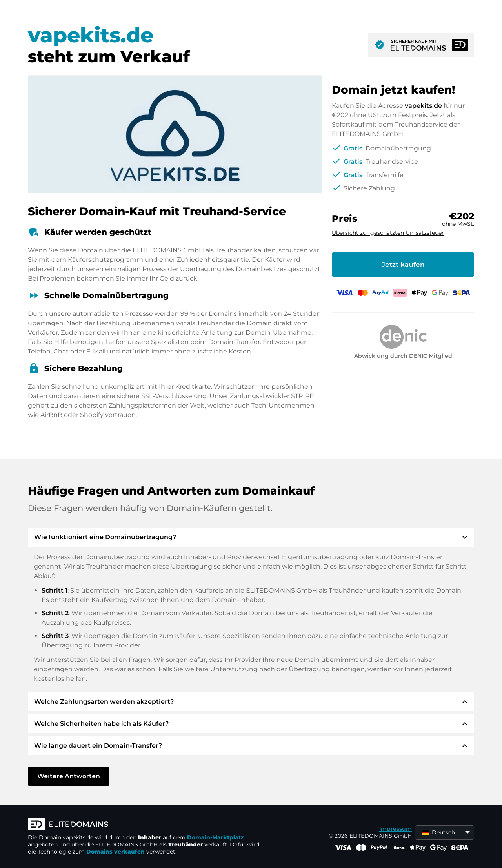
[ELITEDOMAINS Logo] (146, 825)
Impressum (396, 829)
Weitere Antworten (69, 776)
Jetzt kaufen (403, 265)
